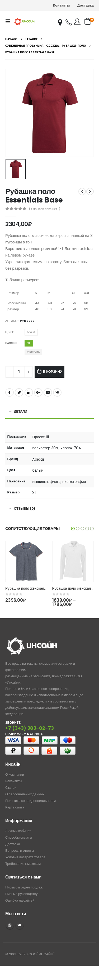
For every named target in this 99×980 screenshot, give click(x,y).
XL (29, 343)
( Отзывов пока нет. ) (44, 209)
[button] (73, 529)
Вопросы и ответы (20, 851)
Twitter (19, 392)
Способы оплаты (19, 837)
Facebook (10, 392)
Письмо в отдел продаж (24, 887)
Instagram (10, 925)
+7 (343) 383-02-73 (30, 728)
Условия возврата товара (25, 857)
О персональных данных (25, 794)
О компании (15, 774)
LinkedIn (29, 392)
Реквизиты (14, 781)
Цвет (9, 332)
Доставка (86, 5)
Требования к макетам (23, 864)
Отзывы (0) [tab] (25, 508)
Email (48, 392)
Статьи (11, 788)
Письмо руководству (22, 894)
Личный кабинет (18, 831)
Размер (11, 343)
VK (20, 925)
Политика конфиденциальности (30, 801)
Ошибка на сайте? (20, 900)
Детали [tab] (21, 411)
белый (31, 332)
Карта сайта (15, 807)
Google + (38, 392)
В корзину (53, 372)
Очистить (33, 352)
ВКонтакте (57, 392)
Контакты (62, 5)
